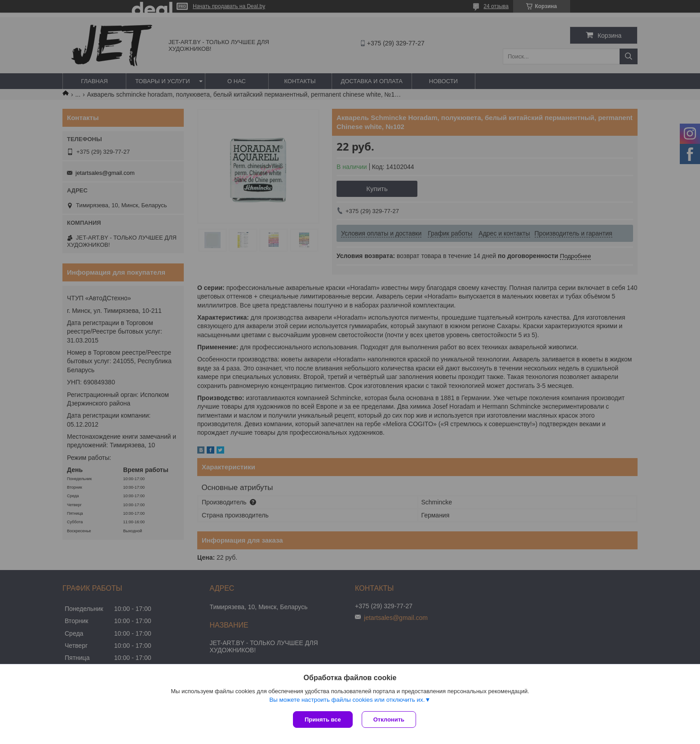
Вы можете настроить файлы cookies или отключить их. (347, 700)
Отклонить (389, 719)
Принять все (323, 719)
